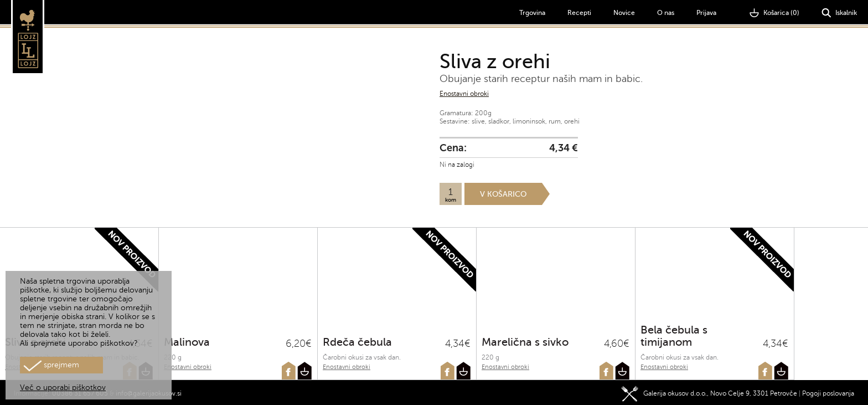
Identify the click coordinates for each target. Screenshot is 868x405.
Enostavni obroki (464, 94)
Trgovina (532, 13)
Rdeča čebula (357, 342)
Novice (624, 13)
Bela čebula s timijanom (674, 336)
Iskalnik (839, 13)
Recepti (579, 13)
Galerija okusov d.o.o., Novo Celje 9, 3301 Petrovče (709, 391)
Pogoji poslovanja (828, 391)
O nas (666, 13)
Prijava (706, 13)
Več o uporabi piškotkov (63, 388)
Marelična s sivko (525, 342)
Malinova (187, 342)
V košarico (503, 194)
